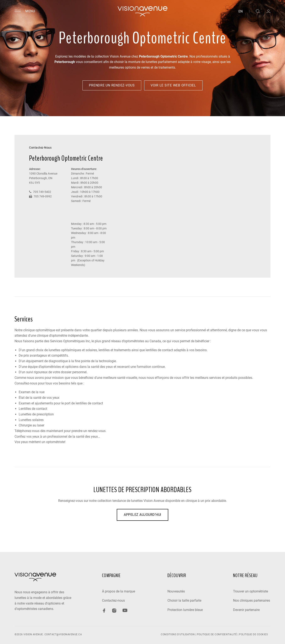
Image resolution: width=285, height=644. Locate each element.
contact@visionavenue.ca (63, 634)
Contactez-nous (113, 600)
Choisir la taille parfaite (184, 600)
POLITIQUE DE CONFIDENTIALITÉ (217, 634)
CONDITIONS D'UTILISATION (178, 634)
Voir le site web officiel (173, 85)
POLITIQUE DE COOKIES (253, 634)
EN (241, 11)
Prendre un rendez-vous (112, 85)
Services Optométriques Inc (70, 341)
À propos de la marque (119, 591)
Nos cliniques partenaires (252, 600)
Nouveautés (176, 591)
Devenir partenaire (246, 610)
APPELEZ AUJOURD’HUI (142, 515)
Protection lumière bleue (185, 610)
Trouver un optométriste (251, 591)
